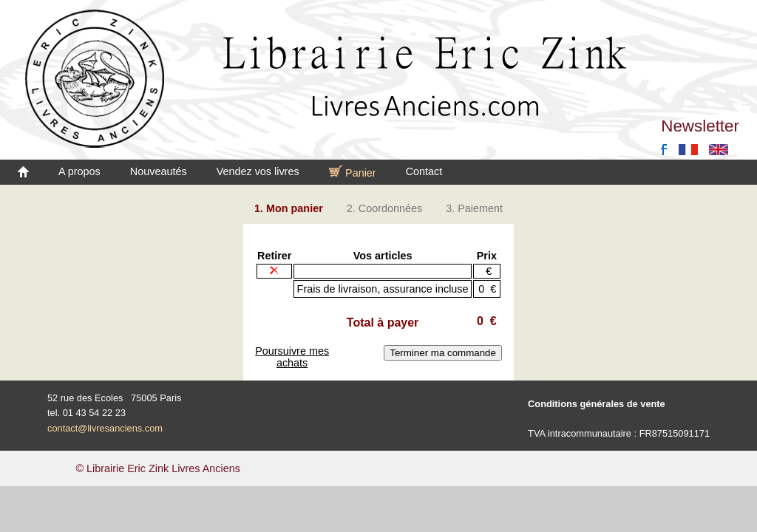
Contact (424, 171)
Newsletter (700, 126)
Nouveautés (159, 171)
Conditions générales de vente (597, 404)
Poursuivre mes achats (292, 357)
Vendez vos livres (258, 171)
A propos (79, 171)
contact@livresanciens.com (105, 428)
